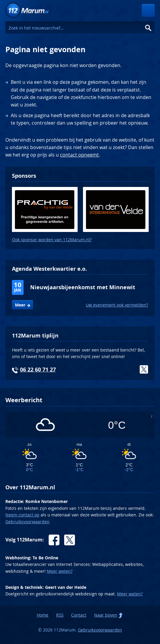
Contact (79, 615)
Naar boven (106, 615)
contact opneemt (79, 155)
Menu (148, 11)
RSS (60, 615)
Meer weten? (60, 571)
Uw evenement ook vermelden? (117, 305)
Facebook (54, 540)
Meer (20, 305)
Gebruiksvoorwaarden (27, 522)
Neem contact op (22, 515)
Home (43, 615)
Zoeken (148, 28)
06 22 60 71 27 (38, 370)
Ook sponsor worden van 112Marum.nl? (52, 240)
